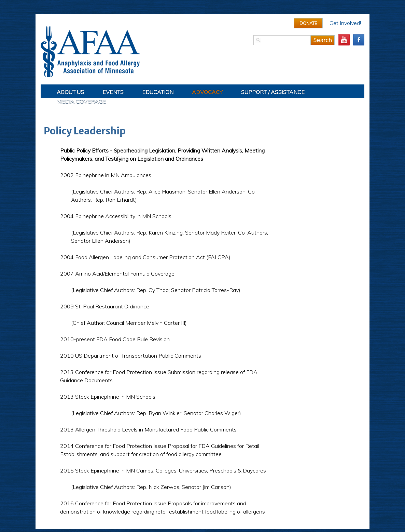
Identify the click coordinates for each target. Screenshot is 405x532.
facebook (359, 40)
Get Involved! (345, 23)
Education (158, 92)
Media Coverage (81, 102)
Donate (308, 23)
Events (113, 92)
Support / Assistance (273, 92)
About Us (70, 92)
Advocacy (207, 92)
